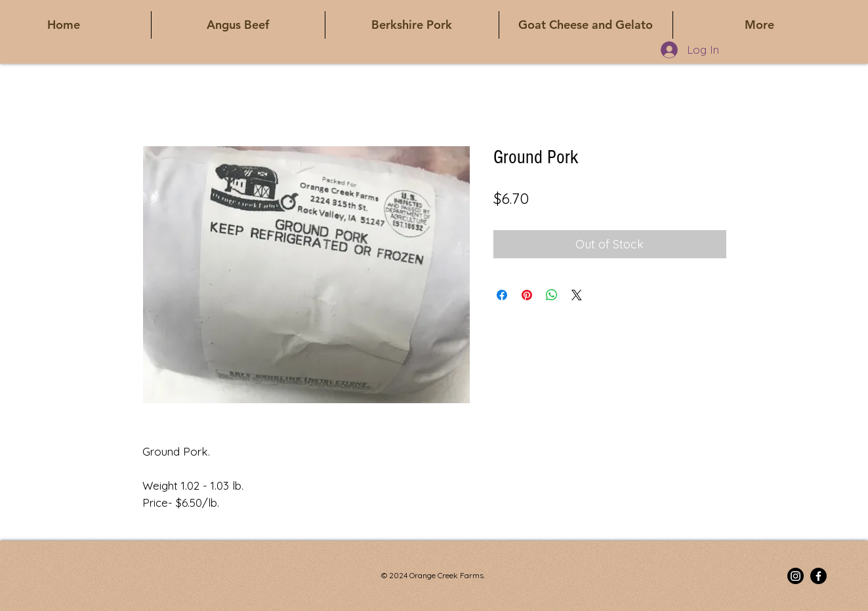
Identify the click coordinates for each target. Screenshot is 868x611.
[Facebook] (818, 576)
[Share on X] (577, 295)
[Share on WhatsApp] (552, 295)
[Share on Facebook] (502, 295)
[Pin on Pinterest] (527, 295)
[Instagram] (796, 576)
